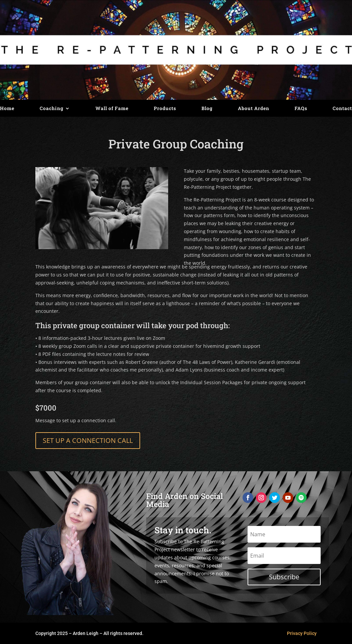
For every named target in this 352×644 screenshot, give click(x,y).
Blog (207, 109)
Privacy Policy (302, 633)
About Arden (254, 109)
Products (165, 109)
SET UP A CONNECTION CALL (88, 440)
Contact (342, 109)
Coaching (52, 109)
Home (7, 109)
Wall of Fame (112, 109)
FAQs (301, 109)
